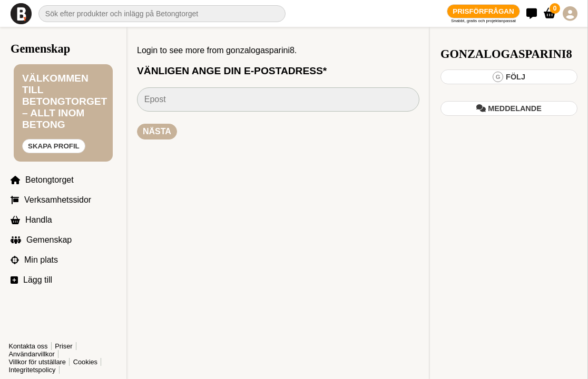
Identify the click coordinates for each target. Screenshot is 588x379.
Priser (63, 346)
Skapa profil (54, 146)
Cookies (85, 362)
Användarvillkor (32, 354)
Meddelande (509, 108)
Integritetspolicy (32, 370)
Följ (509, 77)
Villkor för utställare (37, 362)
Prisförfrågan (483, 11)
